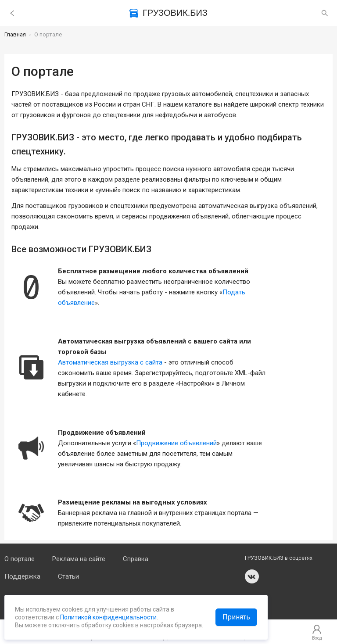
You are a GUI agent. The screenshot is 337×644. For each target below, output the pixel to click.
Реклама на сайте (79, 559)
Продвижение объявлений (176, 443)
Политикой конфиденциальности (108, 617)
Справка (136, 559)
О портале (20, 559)
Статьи (68, 576)
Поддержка (22, 576)
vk (252, 576)
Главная (15, 34)
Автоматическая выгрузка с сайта (110, 362)
